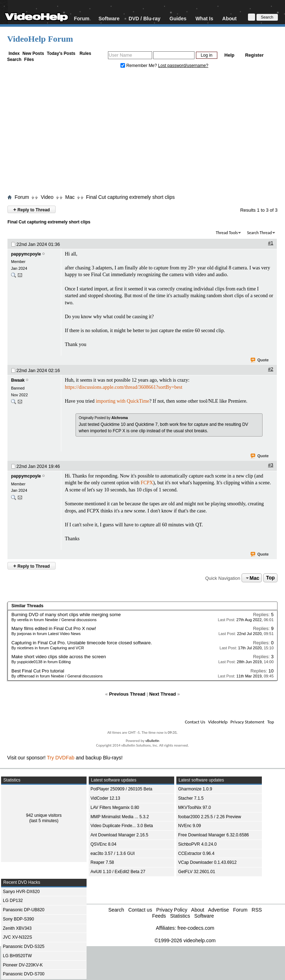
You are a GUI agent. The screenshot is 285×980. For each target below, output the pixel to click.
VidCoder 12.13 (105, 798)
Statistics (180, 916)
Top (271, 578)
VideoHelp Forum (40, 39)
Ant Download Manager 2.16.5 (119, 835)
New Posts (33, 53)
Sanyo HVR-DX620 (21, 892)
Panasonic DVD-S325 (24, 947)
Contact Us (195, 722)
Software (109, 18)
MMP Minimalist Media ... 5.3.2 (120, 817)
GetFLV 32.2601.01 (197, 872)
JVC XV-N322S (17, 937)
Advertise (218, 910)
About (229, 18)
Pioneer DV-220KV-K (23, 965)
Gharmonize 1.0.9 (195, 789)
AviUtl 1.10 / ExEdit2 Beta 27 (118, 872)
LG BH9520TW (17, 956)
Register (254, 55)
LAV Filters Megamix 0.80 (115, 808)
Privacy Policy (172, 910)
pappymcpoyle (26, 254)
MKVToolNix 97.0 (195, 808)
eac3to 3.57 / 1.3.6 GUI (113, 853)
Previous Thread (127, 694)
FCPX (147, 483)
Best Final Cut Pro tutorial (38, 671)
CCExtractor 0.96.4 (196, 853)
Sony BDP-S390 (18, 919)
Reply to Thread (32, 209)
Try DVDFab (61, 758)
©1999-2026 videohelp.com (185, 940)
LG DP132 (13, 901)
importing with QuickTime (123, 401)
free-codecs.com (196, 928)
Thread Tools (227, 233)
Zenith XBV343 (17, 928)
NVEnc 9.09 (190, 826)
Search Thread (259, 233)
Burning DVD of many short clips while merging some (66, 615)
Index (14, 53)
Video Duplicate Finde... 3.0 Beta (122, 826)
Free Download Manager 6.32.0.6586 (214, 835)
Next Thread (163, 694)
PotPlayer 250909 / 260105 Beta (121, 789)
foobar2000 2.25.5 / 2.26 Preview (210, 817)
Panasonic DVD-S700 (24, 974)
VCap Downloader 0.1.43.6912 (207, 862)
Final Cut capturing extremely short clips (130, 197)
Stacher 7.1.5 (191, 798)
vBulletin (152, 741)
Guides (178, 18)
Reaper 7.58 (102, 862)
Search (14, 60)
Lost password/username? (183, 66)
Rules (85, 53)
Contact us (140, 910)
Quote (260, 360)
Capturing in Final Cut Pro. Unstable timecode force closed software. (82, 643)
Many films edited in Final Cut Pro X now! (54, 628)
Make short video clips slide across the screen (59, 657)
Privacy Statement (247, 722)
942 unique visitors (44, 815)
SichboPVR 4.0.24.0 (197, 844)
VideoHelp (218, 722)
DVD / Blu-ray (144, 18)
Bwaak (18, 380)
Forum (82, 18)
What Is (204, 18)
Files (29, 60)
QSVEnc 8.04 (103, 844)
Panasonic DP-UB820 (24, 910)
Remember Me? (139, 66)
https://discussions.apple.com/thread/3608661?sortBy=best (124, 387)
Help (229, 55)
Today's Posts (61, 53)
